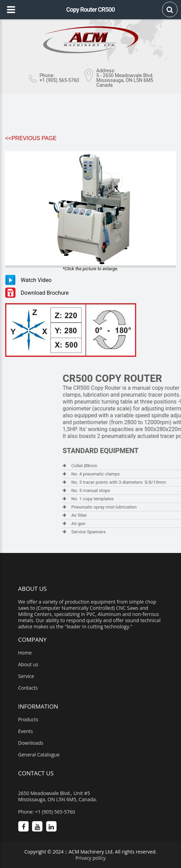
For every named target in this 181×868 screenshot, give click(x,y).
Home (25, 653)
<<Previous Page (31, 138)
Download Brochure (45, 293)
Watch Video (36, 280)
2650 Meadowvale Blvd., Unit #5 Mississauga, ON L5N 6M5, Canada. (58, 796)
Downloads (31, 743)
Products (28, 720)
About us (28, 665)
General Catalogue (39, 755)
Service (26, 676)
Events (26, 731)
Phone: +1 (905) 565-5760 (47, 812)
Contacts (28, 688)
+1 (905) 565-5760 (59, 80)
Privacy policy (91, 858)
